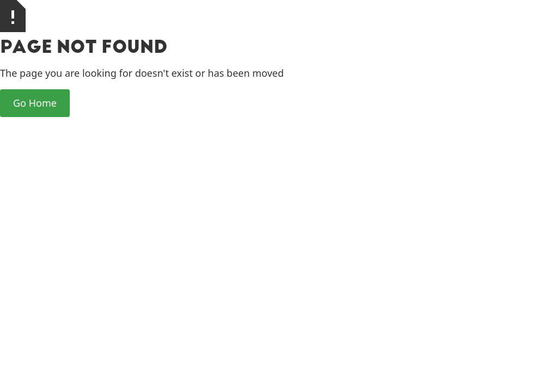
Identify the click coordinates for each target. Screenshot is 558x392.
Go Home (35, 103)
